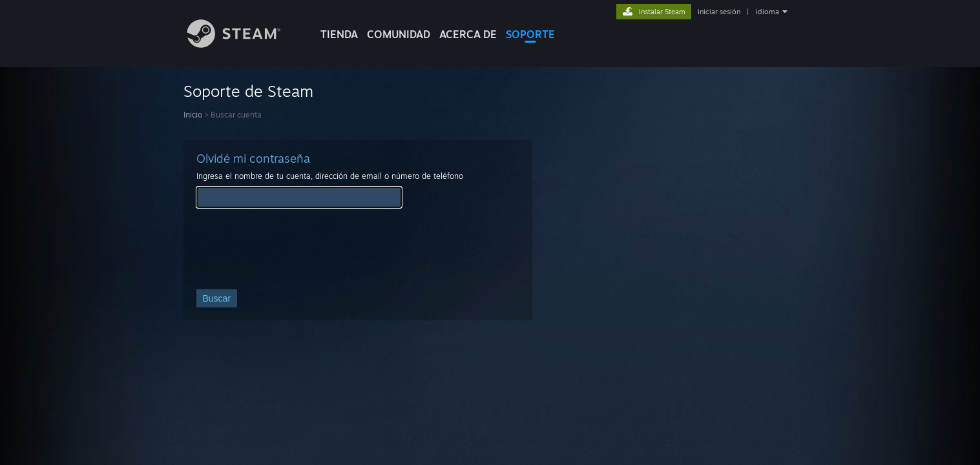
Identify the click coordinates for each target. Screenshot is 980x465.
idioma (767, 12)
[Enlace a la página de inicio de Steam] (244, 44)
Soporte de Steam (248, 91)
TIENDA (339, 34)
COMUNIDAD (399, 34)
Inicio (193, 115)
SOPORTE (530, 34)
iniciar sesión (719, 12)
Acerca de (468, 34)
